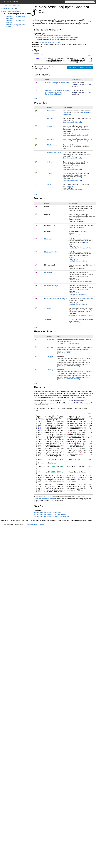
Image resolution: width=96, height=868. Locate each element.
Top (35, 99)
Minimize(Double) (51, 286)
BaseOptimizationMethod (72, 122)
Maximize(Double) (51, 252)
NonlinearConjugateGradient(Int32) (58, 83)
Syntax (37, 50)
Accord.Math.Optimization (12, 11)
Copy (90, 414)
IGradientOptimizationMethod (44, 499)
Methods (38, 198)
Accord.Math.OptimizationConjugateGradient (50, 514)
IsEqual (50, 347)
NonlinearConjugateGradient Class (18, 14)
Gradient (50, 126)
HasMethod (51, 340)
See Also (39, 506)
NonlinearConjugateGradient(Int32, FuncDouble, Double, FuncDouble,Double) (58, 92)
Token (49, 173)
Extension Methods (45, 331)
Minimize (85, 113)
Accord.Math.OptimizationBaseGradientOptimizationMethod (57, 37)
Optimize (47, 308)
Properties (39, 103)
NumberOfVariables (54, 153)
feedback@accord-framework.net (35, 524)
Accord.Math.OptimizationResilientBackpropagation (53, 516)
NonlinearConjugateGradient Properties (16, 21)
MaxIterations (52, 145)
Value (49, 184)
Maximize (67, 114)
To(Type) (50, 357)
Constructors (41, 75)
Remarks (39, 387)
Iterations (51, 139)
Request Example (86, 68)
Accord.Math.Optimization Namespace (48, 513)
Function (66, 113)
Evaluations (51, 111)
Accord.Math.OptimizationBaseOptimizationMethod (53, 36)
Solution (50, 162)
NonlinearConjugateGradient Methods (16, 26)
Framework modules (10, 8)
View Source (72, 68)
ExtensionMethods (72, 343)
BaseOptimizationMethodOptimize (81, 315)
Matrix (68, 353)
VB (42, 54)
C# (37, 55)
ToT (50, 370)
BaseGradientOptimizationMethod (75, 135)
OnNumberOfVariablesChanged (56, 299)
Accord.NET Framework (11, 6)
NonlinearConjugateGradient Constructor (16, 17)
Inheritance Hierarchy (46, 30)
